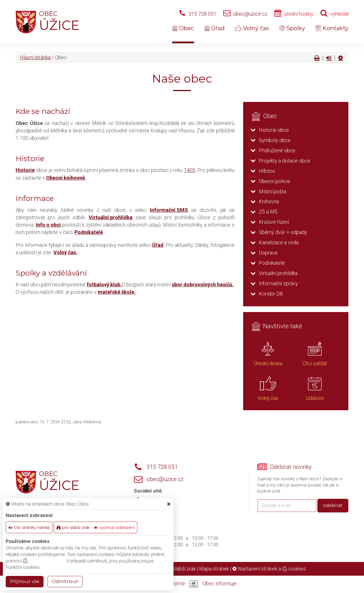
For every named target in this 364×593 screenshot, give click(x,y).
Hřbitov (267, 171)
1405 (190, 170)
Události (315, 398)
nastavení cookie (44, 561)
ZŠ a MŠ (268, 212)
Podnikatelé (89, 232)
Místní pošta (272, 191)
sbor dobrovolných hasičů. (203, 285)
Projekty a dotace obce (285, 161)
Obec (183, 28)
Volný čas (252, 28)
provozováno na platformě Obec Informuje (182, 584)
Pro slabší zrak (180, 569)
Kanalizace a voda (279, 242)
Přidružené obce (277, 150)
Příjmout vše (25, 581)
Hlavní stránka (35, 57)
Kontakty (332, 28)
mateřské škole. (117, 292)
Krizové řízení (274, 222)
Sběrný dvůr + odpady (283, 232)
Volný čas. (65, 252)
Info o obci (48, 225)
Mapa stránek (214, 569)
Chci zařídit (315, 363)
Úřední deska (268, 363)
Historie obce (274, 130)
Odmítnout (65, 581)
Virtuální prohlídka (111, 217)
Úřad (214, 28)
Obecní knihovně (66, 178)
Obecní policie (275, 181)
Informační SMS (169, 210)
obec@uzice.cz (250, 14)
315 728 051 (202, 14)
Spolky (292, 28)
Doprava (268, 253)
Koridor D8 (271, 294)
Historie (25, 170)
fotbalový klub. (104, 285)
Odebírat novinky (291, 467)
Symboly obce (275, 140)
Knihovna (269, 201)
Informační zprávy (278, 283)
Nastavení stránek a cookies (269, 569)
